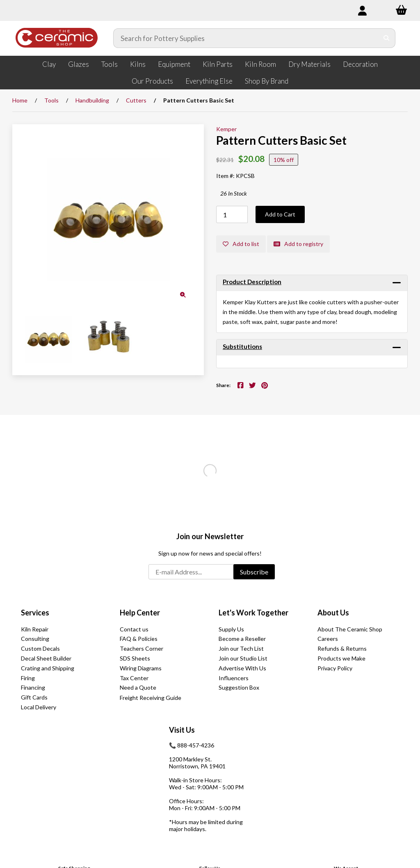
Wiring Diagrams (141, 668)
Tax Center (134, 678)
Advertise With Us (242, 668)
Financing (33, 687)
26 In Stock (234, 193)
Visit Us (182, 730)
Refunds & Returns (342, 648)
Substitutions (242, 346)
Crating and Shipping (48, 668)
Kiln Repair (35, 629)
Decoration (360, 64)
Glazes (79, 64)
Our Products (152, 81)
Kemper (226, 129)
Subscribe (254, 572)
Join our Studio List (243, 658)
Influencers (234, 678)
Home (20, 100)
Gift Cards (34, 697)
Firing (28, 678)
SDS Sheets (135, 658)
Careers (328, 639)
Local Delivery (39, 707)
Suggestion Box (239, 687)
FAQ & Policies (139, 639)
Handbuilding (92, 100)
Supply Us (231, 629)
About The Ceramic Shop (350, 629)
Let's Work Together (253, 613)
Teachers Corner (142, 648)
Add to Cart (280, 214)
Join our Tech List (241, 648)
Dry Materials (309, 64)
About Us (333, 613)
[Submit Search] (387, 38)
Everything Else (209, 81)
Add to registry (298, 244)
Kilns (138, 64)
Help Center (140, 613)
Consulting (35, 639)
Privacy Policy (335, 668)
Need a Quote (138, 687)
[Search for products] (246, 38)
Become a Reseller (242, 639)
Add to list (241, 244)
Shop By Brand (267, 81)
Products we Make (341, 658)
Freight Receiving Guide (151, 698)
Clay (49, 64)
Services (35, 613)
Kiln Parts (218, 64)
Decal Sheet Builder (46, 658)
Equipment (174, 64)
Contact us (134, 629)
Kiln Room (260, 64)
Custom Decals (40, 648)
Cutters (136, 100)
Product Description (252, 282)
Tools (110, 64)
